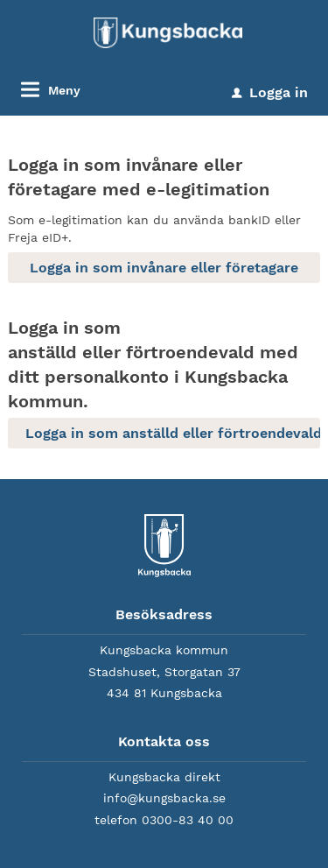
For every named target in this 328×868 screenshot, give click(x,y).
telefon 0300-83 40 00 (164, 820)
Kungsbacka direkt (164, 777)
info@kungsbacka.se (164, 798)
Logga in (270, 92)
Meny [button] (64, 90)
